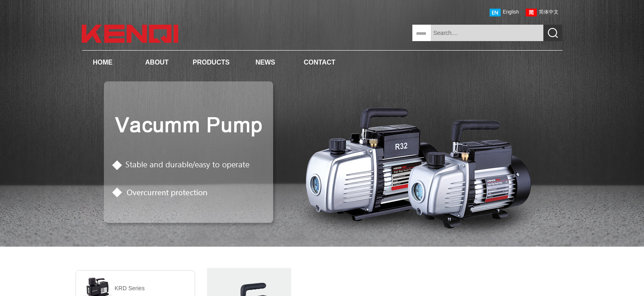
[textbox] (487, 33)
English (504, 13)
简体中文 (542, 13)
